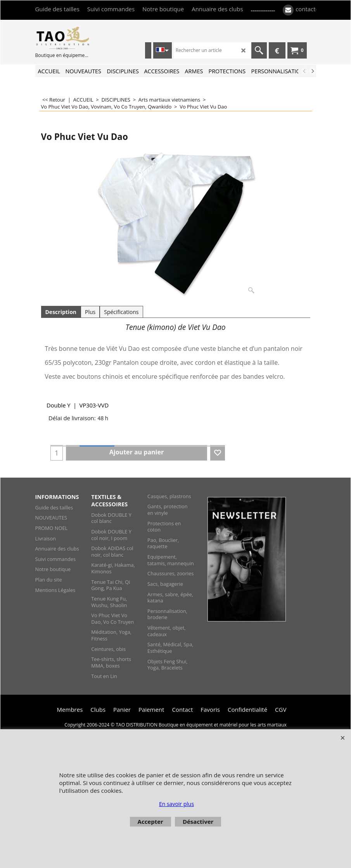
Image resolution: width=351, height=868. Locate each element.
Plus (90, 312)
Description (61, 312)
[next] (313, 71)
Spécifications (121, 312)
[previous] (305, 71)
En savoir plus (176, 804)
